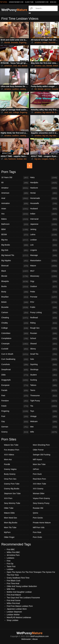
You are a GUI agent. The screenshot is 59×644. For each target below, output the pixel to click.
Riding (44, 323)
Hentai (44, 193)
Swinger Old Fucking (42, 455)
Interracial (44, 219)
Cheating (15, 318)
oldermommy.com (42, 2)
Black (15, 271)
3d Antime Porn (13, 555)
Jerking (44, 230)
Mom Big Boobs (11, 523)
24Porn (36, 469)
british (56, 66)
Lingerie (44, 250)
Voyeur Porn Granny (41, 498)
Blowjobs (15, 282)
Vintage (44, 417)
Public (44, 307)
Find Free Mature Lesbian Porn (20, 606)
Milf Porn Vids (39, 527)
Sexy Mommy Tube (12, 503)
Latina (44, 235)
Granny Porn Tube (12, 484)
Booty (15, 292)
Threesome (44, 396)
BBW (15, 230)
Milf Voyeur (38, 459)
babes (45, 42)
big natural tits (48, 112)
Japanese (44, 224)
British (15, 302)
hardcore (12, 159)
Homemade (44, 198)
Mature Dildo (9, 513)
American (15, 193)
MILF (44, 271)
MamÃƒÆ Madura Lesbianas (19, 617)
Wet (44, 427)
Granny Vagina (10, 469)
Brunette (15, 307)
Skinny (44, 349)
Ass (15, 214)
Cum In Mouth (15, 354)
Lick (44, 245)
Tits (44, 406)
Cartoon (15, 313)
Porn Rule (37, 532)
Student (44, 375)
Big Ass (15, 240)
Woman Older (39, 493)
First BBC (11, 549)
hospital (55, 89)
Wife (44, 432)
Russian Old (38, 508)
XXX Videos (9, 455)
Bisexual (15, 266)
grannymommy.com (16, 2)
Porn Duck (37, 474)
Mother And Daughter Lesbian (19, 592)
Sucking (44, 380)
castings (23, 89)
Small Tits (44, 354)
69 (36, 89)
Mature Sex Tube (11, 445)
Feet (15, 396)
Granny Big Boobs (12, 489)
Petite (44, 292)
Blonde (15, 276)
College (15, 328)
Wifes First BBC (13, 552)
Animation (15, 204)
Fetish (15, 406)
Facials (15, 391)
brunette (15, 42)
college (16, 112)
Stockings (44, 370)
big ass (45, 136)
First (9, 561)
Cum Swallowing (15, 359)
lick (25, 159)
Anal (15, 198)
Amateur (15, 188)
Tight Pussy (44, 401)
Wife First (11, 589)
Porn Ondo (37, 537)
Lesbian (44, 240)
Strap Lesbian (12, 620)
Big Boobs (15, 245)
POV (44, 302)
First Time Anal (13, 583)
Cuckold (15, 349)
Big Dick (15, 250)
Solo (44, 359)
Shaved (44, 344)
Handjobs (44, 183)
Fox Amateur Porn (12, 450)
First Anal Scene (14, 600)
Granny (15, 432)
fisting (52, 159)
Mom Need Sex (10, 518)
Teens (44, 391)
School (44, 339)
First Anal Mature (14, 595)
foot (57, 159)
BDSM (15, 235)
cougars (45, 159)
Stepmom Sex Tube (12, 493)
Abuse (35, 639)
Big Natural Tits (15, 255)
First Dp (10, 564)
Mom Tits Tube (10, 527)
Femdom (15, 401)
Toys (44, 411)
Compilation (15, 339)
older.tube (29, 2)
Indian (44, 214)
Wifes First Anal (13, 603)
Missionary (44, 276)
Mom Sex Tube (39, 464)
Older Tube (9, 508)
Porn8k (7, 464)
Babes (15, 219)
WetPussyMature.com (40, 636)
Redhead (44, 318)
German (15, 427)
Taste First (11, 566)
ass (19, 66)
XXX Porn (8, 498)
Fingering (15, 411)
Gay (15, 422)
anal (15, 66)
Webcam (44, 422)
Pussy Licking (44, 313)
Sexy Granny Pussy (41, 503)
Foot (15, 417)
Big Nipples (15, 261)
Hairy (44, 178)
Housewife (44, 204)
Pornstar (44, 297)
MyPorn (7, 532)
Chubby (15, 323)
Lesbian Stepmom (14, 612)
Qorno (36, 513)
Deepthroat (15, 370)
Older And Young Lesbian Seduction (22, 586)
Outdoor (44, 287)
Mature (44, 266)
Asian (15, 209)
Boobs (15, 287)
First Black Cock (14, 581)
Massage (44, 255)
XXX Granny (38, 489)
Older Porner (38, 450)
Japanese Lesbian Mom (17, 609)
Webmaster (26, 639)
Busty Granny (10, 474)
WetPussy (14, 10)
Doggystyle (15, 380)
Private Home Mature (42, 523)
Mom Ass (53, 2)
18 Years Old (15, 178)
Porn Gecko (38, 518)
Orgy (44, 282)
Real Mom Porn (39, 479)
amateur (38, 42)
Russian (44, 333)
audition (16, 89)
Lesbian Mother (13, 615)
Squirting (44, 365)
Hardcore (44, 188)
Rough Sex (44, 328)
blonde (7, 42)
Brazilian (15, 297)
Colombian (15, 333)
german (48, 89)
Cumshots (15, 365)
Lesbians (10, 558)
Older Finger (9, 537)
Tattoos (44, 385)
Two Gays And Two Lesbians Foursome (23, 598)
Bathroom (15, 224)
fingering (23, 42)
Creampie (15, 344)
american (8, 66)
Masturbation (44, 261)
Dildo (15, 375)
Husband (44, 209)
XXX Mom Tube (40, 484)
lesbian (20, 159)
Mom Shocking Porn (41, 445)
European (15, 385)
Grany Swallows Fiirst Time (18, 578)
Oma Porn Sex (10, 479)
